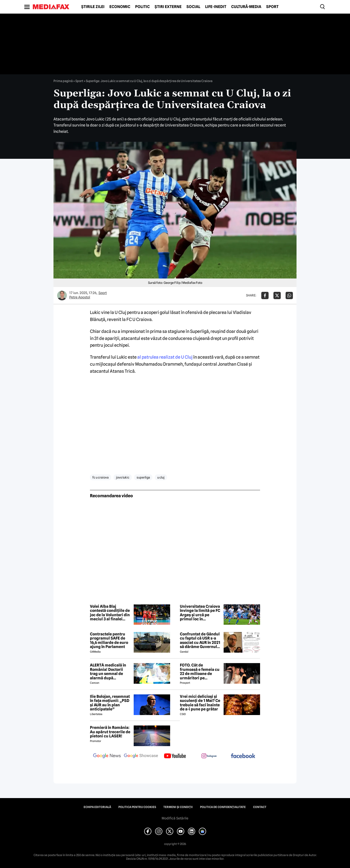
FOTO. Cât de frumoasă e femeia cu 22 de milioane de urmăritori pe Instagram (200, 672)
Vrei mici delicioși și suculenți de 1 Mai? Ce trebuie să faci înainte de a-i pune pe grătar (200, 703)
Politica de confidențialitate (223, 807)
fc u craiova (101, 477)
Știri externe (168, 7)
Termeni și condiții (178, 807)
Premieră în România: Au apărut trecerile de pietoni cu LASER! (110, 732)
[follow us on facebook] (243, 756)
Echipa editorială (97, 807)
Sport (272, 7)
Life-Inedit (216, 7)
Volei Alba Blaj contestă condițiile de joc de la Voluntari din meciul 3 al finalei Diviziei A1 (110, 613)
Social (193, 7)
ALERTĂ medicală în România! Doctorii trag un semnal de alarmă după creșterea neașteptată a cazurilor (110, 672)
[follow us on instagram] (209, 756)
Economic (120, 7)
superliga (143, 477)
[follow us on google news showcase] (141, 756)
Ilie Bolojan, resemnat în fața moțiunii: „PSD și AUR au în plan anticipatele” (110, 703)
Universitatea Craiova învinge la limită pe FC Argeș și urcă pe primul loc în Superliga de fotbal (200, 613)
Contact (260, 807)
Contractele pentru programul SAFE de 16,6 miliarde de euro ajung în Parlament (109, 640)
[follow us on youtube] (175, 756)
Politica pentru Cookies (137, 807)
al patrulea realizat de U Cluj (165, 357)
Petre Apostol (80, 297)
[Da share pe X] (277, 295)
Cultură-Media (246, 7)
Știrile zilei (93, 7)
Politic (142, 7)
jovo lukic (123, 477)
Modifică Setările (175, 818)
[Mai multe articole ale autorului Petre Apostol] (62, 295)
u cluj (161, 477)
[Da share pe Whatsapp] (289, 295)
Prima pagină (63, 81)
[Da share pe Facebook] (265, 295)
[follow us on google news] (107, 756)
